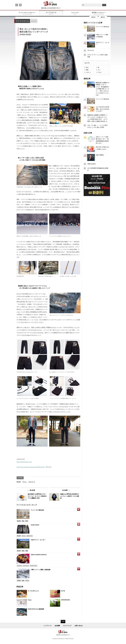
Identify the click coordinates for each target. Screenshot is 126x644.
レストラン (26, 566)
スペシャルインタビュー (27, 13)
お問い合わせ (79, 626)
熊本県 (19, 521)
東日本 (93, 17)
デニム (25, 482)
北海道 (19, 581)
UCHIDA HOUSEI (35, 525)
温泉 (23, 581)
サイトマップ (67, 626)
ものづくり (32, 482)
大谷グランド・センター (38, 540)
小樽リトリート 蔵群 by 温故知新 (41, 570)
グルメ (100, 72)
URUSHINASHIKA (66, 600)
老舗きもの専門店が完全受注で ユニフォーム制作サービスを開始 (70, 496)
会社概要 (57, 626)
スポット (88, 72)
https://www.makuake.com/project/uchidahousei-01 (31, 467)
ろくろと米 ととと (33, 591)
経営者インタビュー (99, 13)
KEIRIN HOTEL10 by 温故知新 (36, 609)
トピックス (75, 13)
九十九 (63, 591)
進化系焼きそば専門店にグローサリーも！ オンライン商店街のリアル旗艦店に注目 (37, 496)
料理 (27, 521)
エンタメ (19, 566)
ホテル (27, 581)
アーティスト (34, 566)
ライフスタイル (51, 13)
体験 (27, 551)
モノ (99, 70)
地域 (23, 551)
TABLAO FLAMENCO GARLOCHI (39, 555)
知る (87, 67)
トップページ (47, 626)
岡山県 (19, 482)
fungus (30, 600)
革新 (23, 521)
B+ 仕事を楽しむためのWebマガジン (51, 5)
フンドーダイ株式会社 (38, 510)
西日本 (103, 17)
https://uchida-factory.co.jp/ (24, 462)
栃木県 (19, 551)
